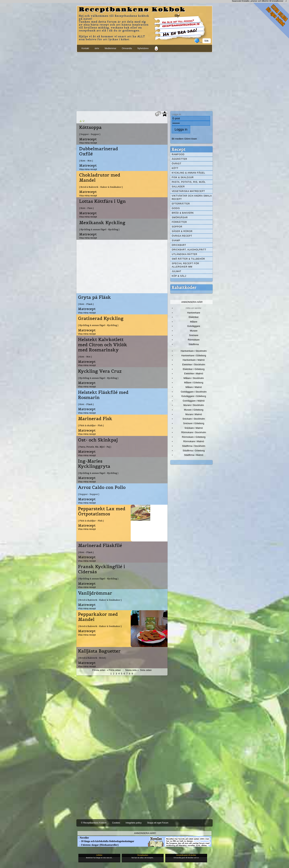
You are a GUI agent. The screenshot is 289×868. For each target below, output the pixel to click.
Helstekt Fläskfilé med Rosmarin (103, 395)
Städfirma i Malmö (194, 455)
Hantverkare (194, 313)
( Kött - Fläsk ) (86, 304)
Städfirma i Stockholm (194, 446)
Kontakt (85, 48)
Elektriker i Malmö (194, 374)
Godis (176, 208)
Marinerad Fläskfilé (100, 546)
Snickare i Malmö (194, 428)
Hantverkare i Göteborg (194, 355)
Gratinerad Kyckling (101, 318)
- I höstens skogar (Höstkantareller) (98, 845)
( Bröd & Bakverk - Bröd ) (92, 658)
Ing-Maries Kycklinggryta (94, 464)
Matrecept (88, 139)
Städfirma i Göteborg (194, 451)
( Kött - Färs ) (86, 208)
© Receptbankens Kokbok (94, 823)
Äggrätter (179, 159)
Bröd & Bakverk (183, 213)
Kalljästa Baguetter (99, 651)
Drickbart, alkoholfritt (189, 250)
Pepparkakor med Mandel (98, 617)
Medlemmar (110, 48)
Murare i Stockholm (194, 405)
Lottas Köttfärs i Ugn (102, 201)
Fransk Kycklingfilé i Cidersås (102, 569)
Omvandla (127, 48)
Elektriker (194, 317)
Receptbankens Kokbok (132, 10)
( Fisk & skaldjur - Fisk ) (91, 425)
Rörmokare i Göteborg (194, 437)
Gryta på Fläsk (95, 297)
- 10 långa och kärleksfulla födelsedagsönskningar (106, 841)
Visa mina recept (88, 143)
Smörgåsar (180, 218)
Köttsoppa (90, 127)
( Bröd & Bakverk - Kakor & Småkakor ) (101, 187)
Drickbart (179, 245)
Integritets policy (134, 823)
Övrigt (177, 164)
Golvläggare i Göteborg (194, 396)
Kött (175, 168)
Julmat (177, 271)
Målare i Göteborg (194, 383)
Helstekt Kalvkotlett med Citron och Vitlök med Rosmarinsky (103, 345)
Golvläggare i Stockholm (194, 392)
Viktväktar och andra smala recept (192, 197)
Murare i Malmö (194, 414)
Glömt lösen (191, 139)
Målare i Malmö (194, 387)
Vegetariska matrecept (188, 191)
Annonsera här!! (145, 833)
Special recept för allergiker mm (185, 265)
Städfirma (194, 344)
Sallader (178, 187)
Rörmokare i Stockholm (194, 432)
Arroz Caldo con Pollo (102, 487)
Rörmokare (194, 340)
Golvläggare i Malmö (194, 401)
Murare (194, 331)
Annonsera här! (192, 302)
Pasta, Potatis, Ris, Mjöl (189, 182)
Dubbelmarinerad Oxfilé (99, 151)
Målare (194, 322)
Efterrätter (181, 204)
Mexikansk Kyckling (102, 223)
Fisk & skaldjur (183, 177)
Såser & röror (182, 231)
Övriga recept (182, 236)
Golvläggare (194, 326)
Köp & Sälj (179, 276)
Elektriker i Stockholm (194, 365)
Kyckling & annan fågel (188, 173)
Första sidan (99, 670)
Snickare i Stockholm (194, 419)
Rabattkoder (184, 287)
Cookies (116, 823)
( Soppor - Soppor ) (90, 134)
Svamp (176, 240)
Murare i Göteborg (194, 410)
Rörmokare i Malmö (194, 441)
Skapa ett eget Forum (158, 823)
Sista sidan (146, 670)
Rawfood (178, 154)
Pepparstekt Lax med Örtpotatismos (102, 511)
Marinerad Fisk (95, 419)
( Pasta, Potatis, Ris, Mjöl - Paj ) (95, 447)
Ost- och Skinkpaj (98, 440)
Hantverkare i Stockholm (194, 351)
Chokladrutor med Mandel (100, 178)
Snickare (194, 335)
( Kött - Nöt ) (86, 161)
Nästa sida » (132, 670)
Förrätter (179, 222)
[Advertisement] (144, 81)
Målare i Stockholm (194, 378)
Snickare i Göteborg (194, 423)
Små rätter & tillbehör (188, 259)
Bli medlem (178, 139)
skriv (97, 48)
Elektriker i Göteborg (194, 369)
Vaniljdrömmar (95, 593)
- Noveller (83, 838)
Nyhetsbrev (143, 48)
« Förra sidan (114, 670)
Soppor (177, 227)
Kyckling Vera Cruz (100, 371)
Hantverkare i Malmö (194, 360)
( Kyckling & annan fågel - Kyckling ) (99, 229)
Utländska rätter (185, 254)
